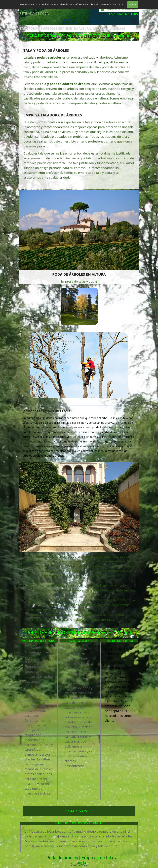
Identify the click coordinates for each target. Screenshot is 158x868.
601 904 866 (69, 22)
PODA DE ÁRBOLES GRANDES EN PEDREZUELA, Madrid (79, 633)
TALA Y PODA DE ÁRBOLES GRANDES (50, 2)
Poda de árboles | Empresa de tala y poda (82, 860)
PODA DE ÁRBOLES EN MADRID (43, 8)
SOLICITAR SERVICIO (79, 811)
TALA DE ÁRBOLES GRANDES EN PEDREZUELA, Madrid (79, 36)
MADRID (69, 20)
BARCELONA (95, 19)
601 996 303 (95, 22)
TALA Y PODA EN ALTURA (122, 14)
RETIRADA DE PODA (34, 14)
